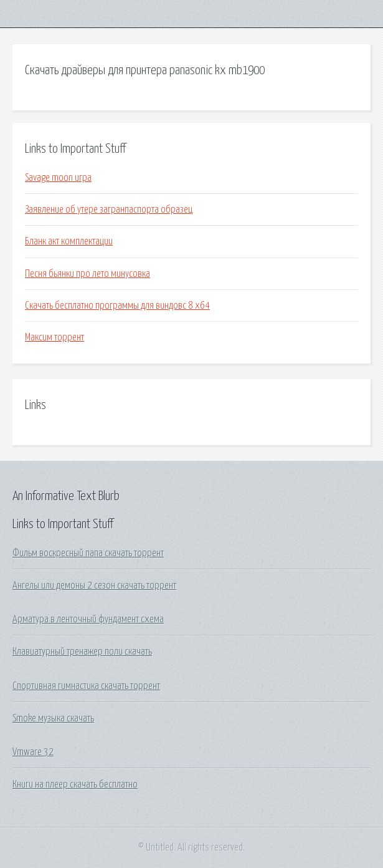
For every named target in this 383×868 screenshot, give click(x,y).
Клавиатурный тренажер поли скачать (82, 652)
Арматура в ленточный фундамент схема (88, 619)
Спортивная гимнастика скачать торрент (86, 686)
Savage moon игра (58, 178)
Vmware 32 (33, 752)
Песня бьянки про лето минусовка (87, 274)
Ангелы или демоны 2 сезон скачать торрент (94, 586)
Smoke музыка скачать (53, 718)
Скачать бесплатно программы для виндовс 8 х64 (117, 306)
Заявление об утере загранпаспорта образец (109, 210)
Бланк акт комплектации (69, 241)
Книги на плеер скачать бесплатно (75, 784)
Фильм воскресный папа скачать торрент (88, 553)
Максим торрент (54, 337)
